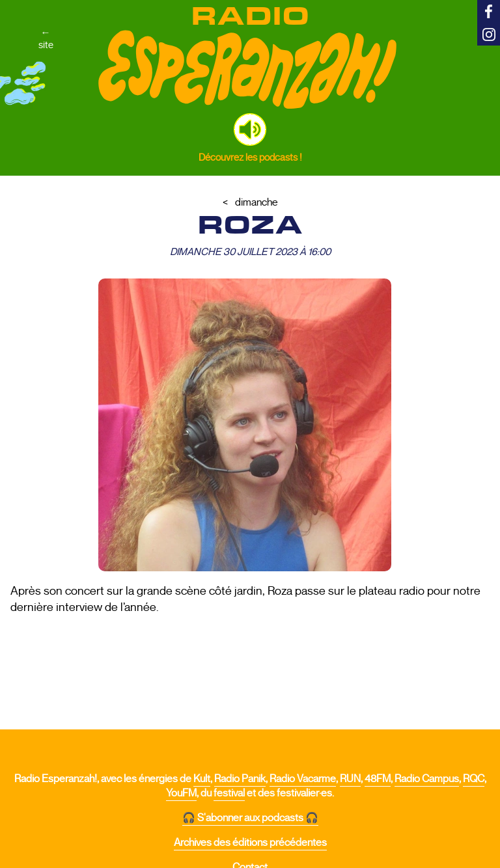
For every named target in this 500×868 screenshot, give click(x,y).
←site (46, 38)
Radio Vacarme (303, 779)
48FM (378, 779)
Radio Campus (427, 779)
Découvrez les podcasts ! (250, 157)
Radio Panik (240, 779)
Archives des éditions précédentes (250, 843)
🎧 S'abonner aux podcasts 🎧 (250, 818)
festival (229, 793)
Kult (202, 779)
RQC (474, 779)
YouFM (181, 793)
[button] (250, 129)
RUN (350, 779)
